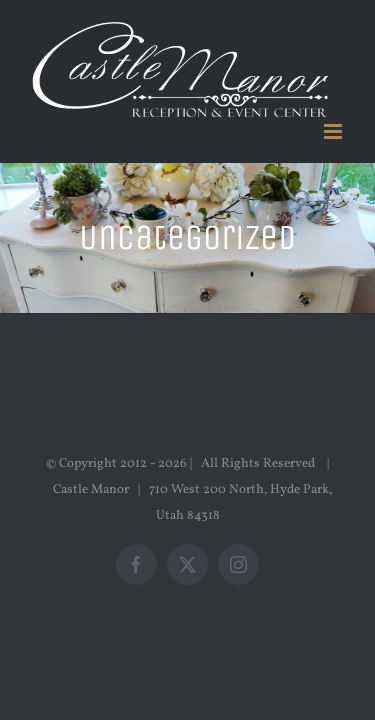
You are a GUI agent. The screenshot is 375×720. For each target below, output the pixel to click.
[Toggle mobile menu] (334, 131)
